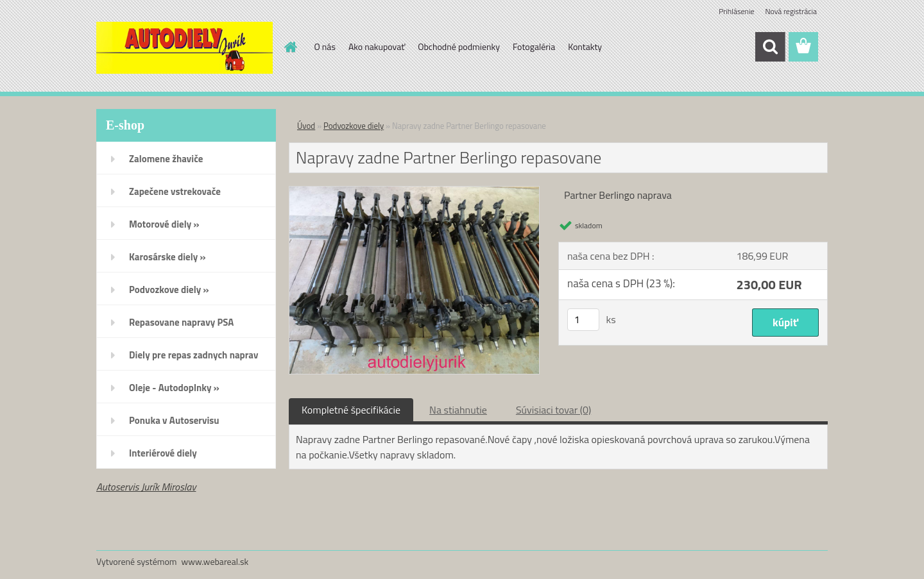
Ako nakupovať (377, 46)
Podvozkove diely (354, 126)
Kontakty (585, 46)
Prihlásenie (736, 11)
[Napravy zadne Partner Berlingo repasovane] (414, 192)
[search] (770, 47)
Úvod (306, 126)
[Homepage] (290, 47)
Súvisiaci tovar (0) (553, 410)
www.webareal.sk (215, 561)
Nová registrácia (791, 11)
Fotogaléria (534, 46)
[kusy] (583, 320)
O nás (325, 46)
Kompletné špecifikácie (351, 410)
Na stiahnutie (458, 410)
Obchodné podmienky (459, 46)
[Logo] (184, 47)
